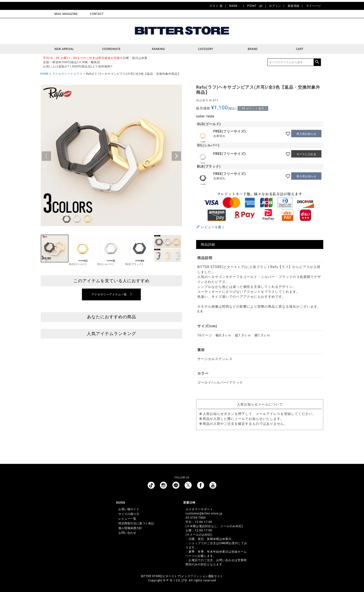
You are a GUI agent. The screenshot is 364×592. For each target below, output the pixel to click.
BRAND (253, 49)
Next (176, 156)
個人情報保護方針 (130, 528)
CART (300, 49)
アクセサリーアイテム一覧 (109, 294)
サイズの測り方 (129, 514)
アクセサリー (61, 74)
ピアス (78, 74)
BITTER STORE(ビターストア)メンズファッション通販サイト (182, 576)
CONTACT (97, 14)
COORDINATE (111, 49)
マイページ (313, 6)
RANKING (158, 49)
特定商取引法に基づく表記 (136, 523)
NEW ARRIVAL (64, 49)
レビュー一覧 (127, 519)
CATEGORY (206, 49)
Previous (46, 156)
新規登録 (294, 6)
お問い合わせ (127, 533)
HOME (44, 74)
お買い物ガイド (129, 509)
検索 (317, 62)
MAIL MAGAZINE (66, 14)
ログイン (275, 6)
